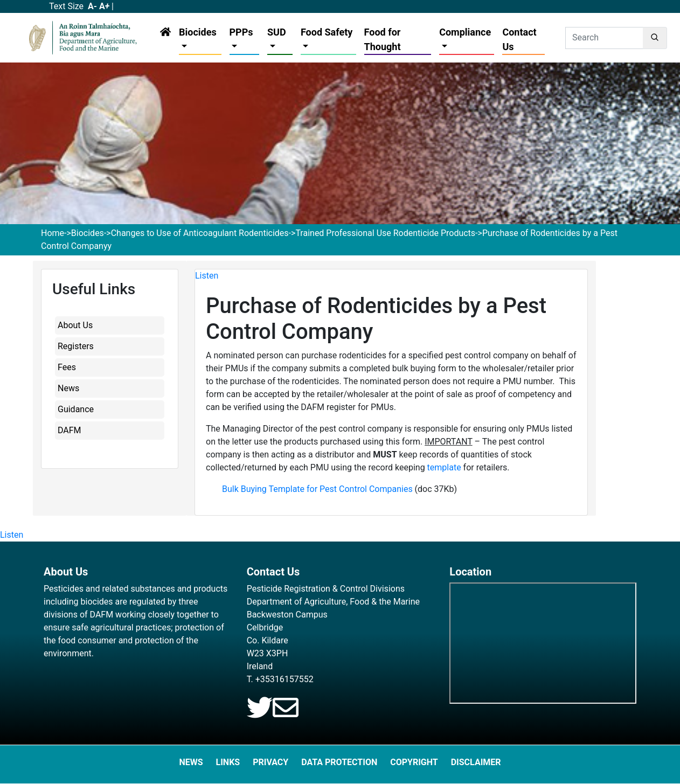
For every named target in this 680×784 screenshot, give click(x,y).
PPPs (241, 32)
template (444, 467)
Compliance (465, 32)
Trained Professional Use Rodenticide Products (385, 233)
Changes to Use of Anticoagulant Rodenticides (200, 233)
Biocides (198, 32)
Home (53, 233)
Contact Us (519, 39)
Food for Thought (383, 39)
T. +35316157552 (280, 679)
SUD (277, 32)
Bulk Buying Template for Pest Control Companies (317, 489)
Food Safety (327, 32)
